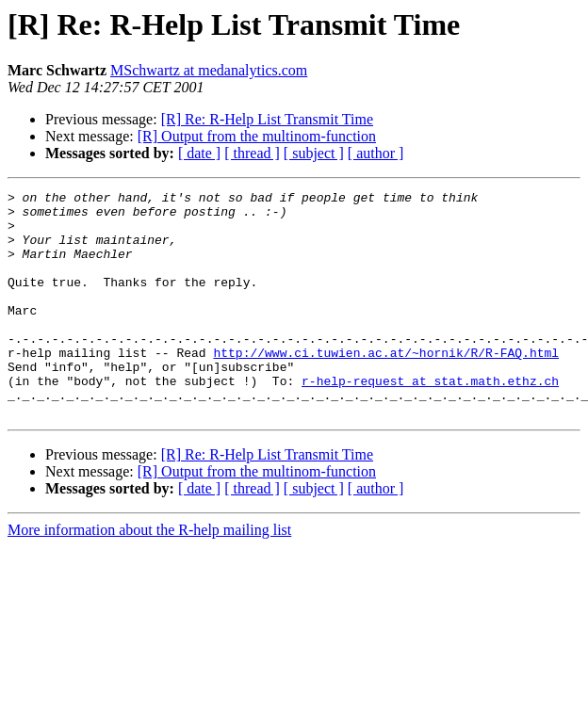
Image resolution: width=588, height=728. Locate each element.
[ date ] (199, 153)
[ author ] (376, 153)
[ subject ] (314, 153)
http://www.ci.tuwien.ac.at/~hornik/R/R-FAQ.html (386, 386)
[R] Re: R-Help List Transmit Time (267, 119)
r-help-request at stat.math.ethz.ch (430, 420)
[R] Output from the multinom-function (257, 136)
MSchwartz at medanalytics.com (209, 70)
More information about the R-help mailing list (149, 575)
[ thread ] (252, 153)
